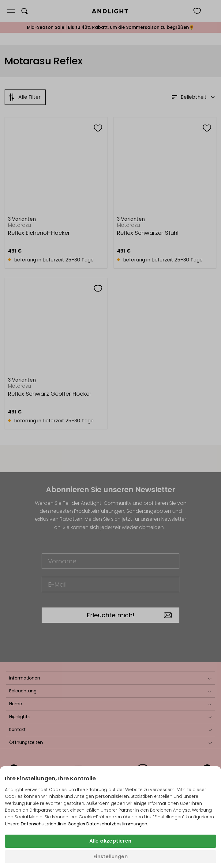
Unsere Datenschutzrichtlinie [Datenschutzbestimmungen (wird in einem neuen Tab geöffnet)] (36, 824)
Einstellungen (110, 857)
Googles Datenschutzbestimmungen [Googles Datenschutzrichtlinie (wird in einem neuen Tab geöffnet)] (107, 824)
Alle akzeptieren (110, 841)
